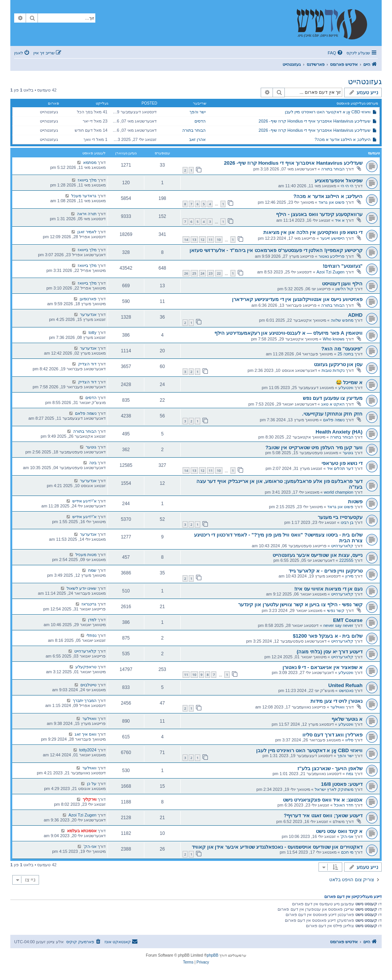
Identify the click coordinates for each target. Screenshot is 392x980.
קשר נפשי (336, 610)
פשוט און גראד (332, 202)
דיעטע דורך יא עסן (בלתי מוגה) (330, 652)
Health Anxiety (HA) (339, 432)
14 (186, 240)
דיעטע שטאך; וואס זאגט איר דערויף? (323, 816)
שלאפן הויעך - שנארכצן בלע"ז (330, 768)
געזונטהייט (365, 82)
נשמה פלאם (334, 420)
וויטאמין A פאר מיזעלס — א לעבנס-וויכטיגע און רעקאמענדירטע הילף (288, 333)
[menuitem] (336, 53)
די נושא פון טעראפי (342, 463)
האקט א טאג (333, 404)
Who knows (334, 339)
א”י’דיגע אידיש (84, 501)
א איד (340, 220)
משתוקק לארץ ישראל (334, 789)
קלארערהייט (342, 546)
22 (219, 273)
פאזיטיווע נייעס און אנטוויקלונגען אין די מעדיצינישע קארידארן (297, 299)
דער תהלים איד (340, 468)
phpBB (212, 955)
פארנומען (88, 299)
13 (194, 240)
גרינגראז (89, 604)
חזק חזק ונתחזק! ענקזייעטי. (332, 414)
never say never (338, 625)
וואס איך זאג (86, 734)
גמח (350, 774)
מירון (349, 576)
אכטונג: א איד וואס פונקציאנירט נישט (323, 800)
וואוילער (337, 707)
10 (219, 240)
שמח (92, 570)
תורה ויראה (87, 214)
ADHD (355, 315)
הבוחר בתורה (194, 130)
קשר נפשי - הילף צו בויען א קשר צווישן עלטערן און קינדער (300, 605)
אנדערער (88, 314)
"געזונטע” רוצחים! (343, 266)
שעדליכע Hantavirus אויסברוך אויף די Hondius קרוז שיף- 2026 (315, 121)
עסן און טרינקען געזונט (338, 364)
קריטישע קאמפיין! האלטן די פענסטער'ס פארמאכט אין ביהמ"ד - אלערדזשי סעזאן (276, 250)
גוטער (348, 453)
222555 (346, 560)
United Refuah (345, 685)
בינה (93, 463)
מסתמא (90, 162)
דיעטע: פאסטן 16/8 (342, 784)
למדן (92, 620)
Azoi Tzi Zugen (331, 272)
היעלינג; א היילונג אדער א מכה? (343, 139)
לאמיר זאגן (87, 232)
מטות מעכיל (86, 555)
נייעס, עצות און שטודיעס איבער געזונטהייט (318, 555)
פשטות (355, 501)
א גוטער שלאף (347, 719)
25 (194, 273)
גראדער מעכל (84, 196)
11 (211, 240)
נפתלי (91, 635)
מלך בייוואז (87, 180)
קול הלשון (344, 289)
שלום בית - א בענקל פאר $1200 (328, 636)
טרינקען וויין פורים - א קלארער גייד (326, 571)
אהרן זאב (197, 139)
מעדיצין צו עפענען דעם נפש (333, 398)
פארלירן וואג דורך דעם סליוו (332, 735)
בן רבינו (347, 522)
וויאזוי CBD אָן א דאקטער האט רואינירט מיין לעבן (328, 112)
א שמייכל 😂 (349, 382)
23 (211, 273)
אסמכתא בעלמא (82, 831)
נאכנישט (346, 690)
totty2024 (88, 750)
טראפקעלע (86, 667)
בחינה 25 (345, 354)
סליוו (349, 740)
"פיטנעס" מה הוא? (342, 349)
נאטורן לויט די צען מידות (336, 701)
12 (203, 240)
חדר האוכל (344, 805)
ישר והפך (198, 112)
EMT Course (348, 620)
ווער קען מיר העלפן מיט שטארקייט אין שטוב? (314, 447)
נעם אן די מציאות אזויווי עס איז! (328, 589)
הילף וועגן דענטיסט (342, 284)
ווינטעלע (346, 388)
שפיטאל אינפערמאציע (339, 181)
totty (92, 332)
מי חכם (347, 852)
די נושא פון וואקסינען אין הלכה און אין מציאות (313, 232)
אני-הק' (347, 836)
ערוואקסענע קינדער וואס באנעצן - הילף (319, 214)
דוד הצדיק (87, 364)
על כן (92, 784)
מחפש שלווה (342, 320)
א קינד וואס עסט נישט (339, 831)
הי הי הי (347, 186)
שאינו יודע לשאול (82, 588)
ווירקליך (90, 799)
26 (186, 273)
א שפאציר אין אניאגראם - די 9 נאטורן (323, 667)
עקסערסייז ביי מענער (340, 517)
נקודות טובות (333, 370)
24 (203, 273)
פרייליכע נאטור (332, 256)
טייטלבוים (88, 685)
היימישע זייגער (332, 238)
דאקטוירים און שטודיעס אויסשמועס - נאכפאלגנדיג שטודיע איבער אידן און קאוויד (277, 847)
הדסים (200, 121)
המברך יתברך (85, 700)
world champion (339, 492)
